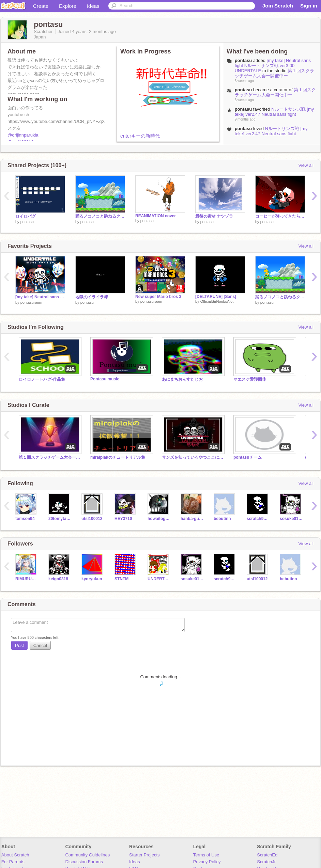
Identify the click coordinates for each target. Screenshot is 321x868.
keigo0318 (58, 579)
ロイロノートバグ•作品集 (42, 379)
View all (306, 165)
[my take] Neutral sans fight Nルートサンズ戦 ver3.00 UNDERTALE (273, 66)
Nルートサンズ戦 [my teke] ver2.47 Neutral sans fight (274, 112)
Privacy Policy (207, 862)
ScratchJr (266, 862)
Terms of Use (206, 855)
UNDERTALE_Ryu (159, 579)
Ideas (93, 6)
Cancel (40, 645)
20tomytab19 (60, 519)
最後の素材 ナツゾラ (214, 216)
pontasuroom (31, 302)
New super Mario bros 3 (158, 297)
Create (41, 6)
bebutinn (222, 519)
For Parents (13, 862)
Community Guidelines (87, 855)
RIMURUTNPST (27, 579)
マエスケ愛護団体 (250, 379)
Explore (68, 6)
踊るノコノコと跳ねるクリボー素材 (100, 216)
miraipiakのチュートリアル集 (118, 457)
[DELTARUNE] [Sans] (216, 297)
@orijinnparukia (23, 135)
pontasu (243, 60)
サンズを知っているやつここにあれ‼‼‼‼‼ (193, 457)
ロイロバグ (26, 216)
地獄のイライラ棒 (92, 297)
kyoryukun (92, 579)
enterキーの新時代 (140, 136)
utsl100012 (92, 519)
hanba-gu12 (192, 519)
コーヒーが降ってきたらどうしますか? (280, 216)
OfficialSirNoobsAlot (217, 301)
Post (19, 645)
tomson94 (25, 519)
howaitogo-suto (159, 519)
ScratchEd (267, 855)
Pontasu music (105, 379)
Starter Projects (144, 855)
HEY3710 (123, 519)
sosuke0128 (291, 519)
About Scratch (15, 855)
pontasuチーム (248, 457)
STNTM (121, 579)
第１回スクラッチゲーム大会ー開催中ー (275, 73)
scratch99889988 (258, 519)
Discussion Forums (84, 862)
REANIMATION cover (156, 216)
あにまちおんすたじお (182, 379)
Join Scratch (278, 6)
